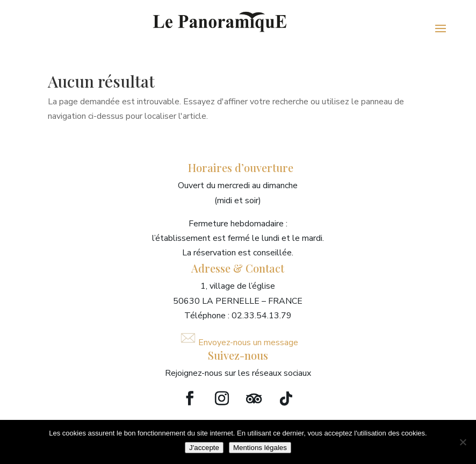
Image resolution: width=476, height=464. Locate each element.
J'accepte (204, 448)
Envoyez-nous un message (238, 342)
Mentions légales (260, 448)
